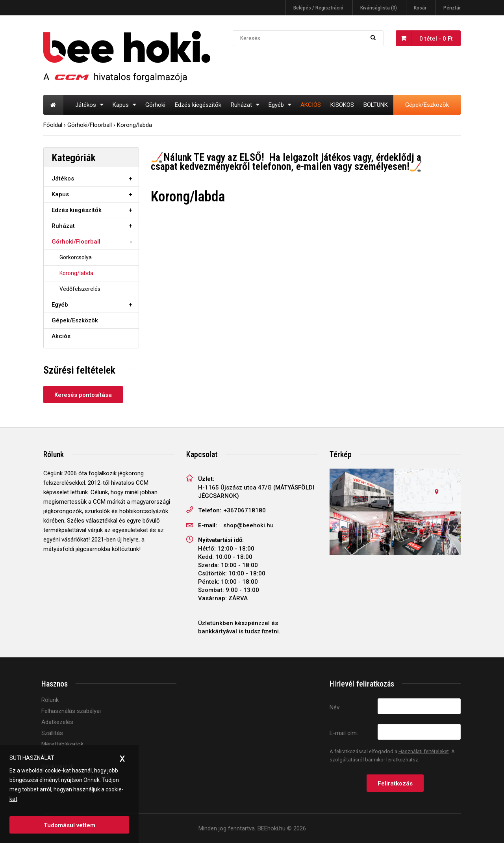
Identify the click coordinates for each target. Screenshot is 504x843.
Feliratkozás (395, 783)
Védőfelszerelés (80, 289)
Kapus (60, 194)
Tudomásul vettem (69, 825)
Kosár (420, 8)
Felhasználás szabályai (71, 711)
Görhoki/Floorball (90, 125)
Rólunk (50, 700)
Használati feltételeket (424, 751)
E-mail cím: (344, 733)
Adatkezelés (57, 722)
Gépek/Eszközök (75, 320)
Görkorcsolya (76, 257)
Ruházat (63, 226)
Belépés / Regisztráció (318, 8)
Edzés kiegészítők (77, 210)
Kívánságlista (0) (379, 8)
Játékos (63, 179)
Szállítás (52, 733)
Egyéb (60, 305)
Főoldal (53, 125)
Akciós (61, 336)
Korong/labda (134, 125)
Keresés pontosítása (83, 395)
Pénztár (452, 8)
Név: (335, 707)
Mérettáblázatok (62, 744)
